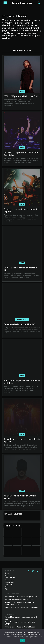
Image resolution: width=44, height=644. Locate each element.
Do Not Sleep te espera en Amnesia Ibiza (20, 269)
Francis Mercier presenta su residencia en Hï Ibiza (22, 382)
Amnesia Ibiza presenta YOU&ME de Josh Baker (21, 154)
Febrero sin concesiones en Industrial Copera (21, 210)
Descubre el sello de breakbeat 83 (20, 324)
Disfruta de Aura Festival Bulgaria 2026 (19, 599)
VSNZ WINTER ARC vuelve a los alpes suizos (21, 597)
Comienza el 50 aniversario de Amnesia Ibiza (21, 607)
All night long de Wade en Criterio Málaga (20, 497)
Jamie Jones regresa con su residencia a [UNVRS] (22, 440)
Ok (23, 641)
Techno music (22, 319)
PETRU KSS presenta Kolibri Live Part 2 (22, 96)
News (22, 91)
